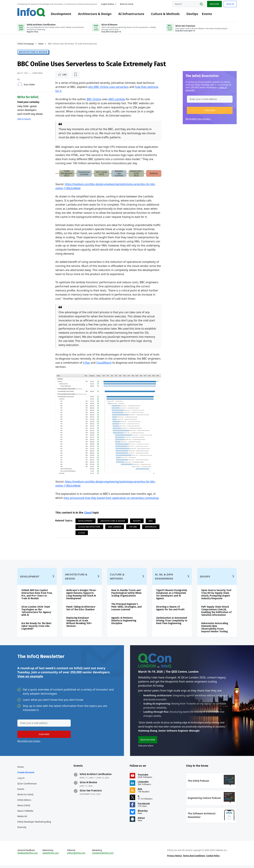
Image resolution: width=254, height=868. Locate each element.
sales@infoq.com (50, 856)
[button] (210, 110)
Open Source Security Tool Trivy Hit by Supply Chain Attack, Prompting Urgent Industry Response (216, 597)
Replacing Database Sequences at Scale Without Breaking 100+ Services (79, 625)
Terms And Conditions (194, 858)
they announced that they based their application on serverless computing (111, 498)
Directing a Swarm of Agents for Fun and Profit (170, 611)
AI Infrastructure (131, 14)
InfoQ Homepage (26, 44)
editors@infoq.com (76, 856)
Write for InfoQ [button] (127, 4)
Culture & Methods (165, 14)
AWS (151, 521)
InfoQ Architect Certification (96, 777)
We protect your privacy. (198, 119)
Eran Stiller (29, 84)
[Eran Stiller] (20, 84)
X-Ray (86, 363)
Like (64, 75)
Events (207, 14)
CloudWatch (104, 363)
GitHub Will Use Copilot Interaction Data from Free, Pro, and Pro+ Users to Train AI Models (37, 597)
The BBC (133, 527)
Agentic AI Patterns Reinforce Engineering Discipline (124, 623)
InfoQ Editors (24, 803)
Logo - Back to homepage (31, 12)
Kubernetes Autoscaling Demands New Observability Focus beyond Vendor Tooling (215, 630)
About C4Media (25, 813)
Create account (26, 775)
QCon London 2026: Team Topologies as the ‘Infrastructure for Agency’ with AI (36, 614)
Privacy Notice (174, 858)
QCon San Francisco (91, 793)
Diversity (22, 830)
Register (214, 4)
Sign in (230, 4)
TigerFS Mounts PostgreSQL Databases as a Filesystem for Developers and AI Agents (172, 597)
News (41, 44)
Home (20, 770)
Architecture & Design (95, 14)
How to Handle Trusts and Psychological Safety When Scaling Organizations (126, 596)
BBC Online (94, 99)
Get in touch (24, 119)
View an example (30, 679)
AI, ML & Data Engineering (164, 579)
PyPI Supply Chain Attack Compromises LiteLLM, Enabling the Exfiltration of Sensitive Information (216, 614)
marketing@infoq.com (103, 856)
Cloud (88, 513)
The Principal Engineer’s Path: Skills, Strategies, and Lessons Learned (126, 610)
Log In (21, 781)
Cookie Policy (213, 858)
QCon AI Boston (88, 785)
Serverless (151, 527)
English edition (108, 4)
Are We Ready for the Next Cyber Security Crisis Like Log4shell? (36, 629)
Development (61, 14)
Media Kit (22, 819)
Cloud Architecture (89, 527)
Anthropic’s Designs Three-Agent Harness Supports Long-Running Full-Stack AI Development (81, 597)
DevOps (192, 14)
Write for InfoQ (25, 797)
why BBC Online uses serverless (108, 87)
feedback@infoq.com (28, 856)
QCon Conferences (27, 786)
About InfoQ (24, 808)
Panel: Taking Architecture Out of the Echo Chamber (81, 611)
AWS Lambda (117, 99)
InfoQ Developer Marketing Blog (34, 824)
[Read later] (75, 75)
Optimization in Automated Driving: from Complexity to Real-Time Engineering (172, 623)
